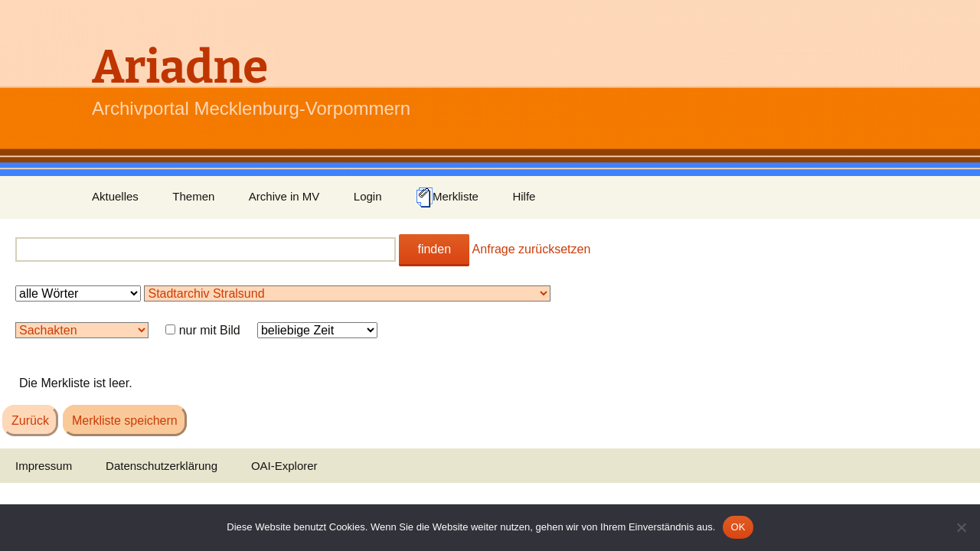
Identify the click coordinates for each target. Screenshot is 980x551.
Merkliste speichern (125, 421)
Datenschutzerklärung (162, 466)
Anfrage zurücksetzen (532, 249)
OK (738, 527)
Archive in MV (284, 196)
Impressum (44, 466)
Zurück (30, 421)
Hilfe (524, 196)
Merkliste (447, 197)
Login (368, 196)
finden (434, 249)
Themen (193, 196)
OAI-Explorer (284, 466)
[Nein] (961, 527)
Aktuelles (115, 196)
